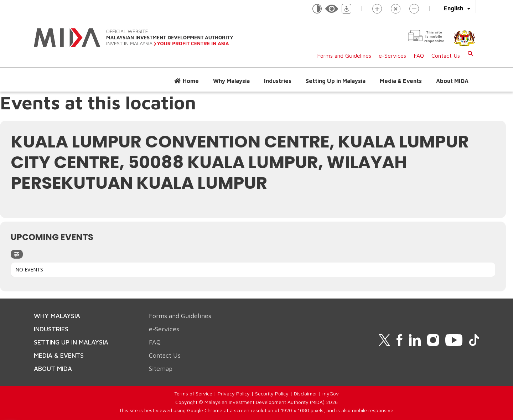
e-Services (392, 56)
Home (191, 81)
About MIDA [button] (452, 81)
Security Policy (272, 393)
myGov (331, 393)
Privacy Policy (234, 393)
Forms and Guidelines (344, 56)
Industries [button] (278, 81)
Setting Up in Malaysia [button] (336, 81)
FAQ (419, 56)
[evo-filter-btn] (17, 254)
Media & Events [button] (401, 81)
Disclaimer (305, 393)
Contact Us (446, 56)
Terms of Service (193, 393)
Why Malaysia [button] (231, 81)
